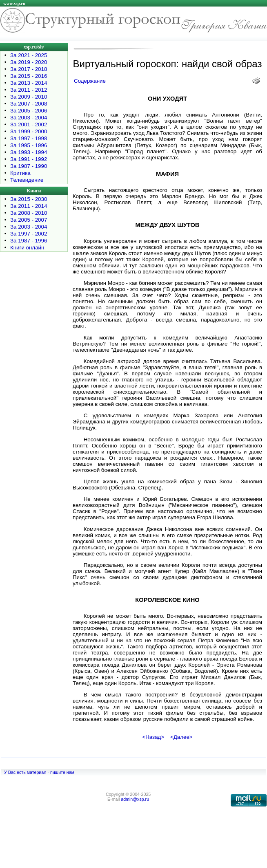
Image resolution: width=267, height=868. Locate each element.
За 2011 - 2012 (29, 90)
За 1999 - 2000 (29, 131)
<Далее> (181, 737)
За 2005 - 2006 (29, 111)
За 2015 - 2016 (29, 76)
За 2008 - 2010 (29, 213)
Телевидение (27, 180)
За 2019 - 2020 (29, 62)
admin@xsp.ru (135, 799)
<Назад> (153, 737)
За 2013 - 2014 (29, 83)
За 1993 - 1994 (29, 152)
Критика (20, 173)
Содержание (90, 81)
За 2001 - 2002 (29, 124)
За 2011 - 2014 (29, 206)
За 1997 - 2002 (29, 234)
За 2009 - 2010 (29, 97)
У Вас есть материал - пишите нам (39, 772)
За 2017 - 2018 (29, 69)
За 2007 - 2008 (29, 104)
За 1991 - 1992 (29, 159)
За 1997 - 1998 (29, 138)
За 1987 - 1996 (29, 241)
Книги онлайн (27, 248)
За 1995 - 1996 (29, 145)
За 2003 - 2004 (29, 118)
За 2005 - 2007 (29, 220)
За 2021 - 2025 (29, 55)
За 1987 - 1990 (29, 166)
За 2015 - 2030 (29, 199)
